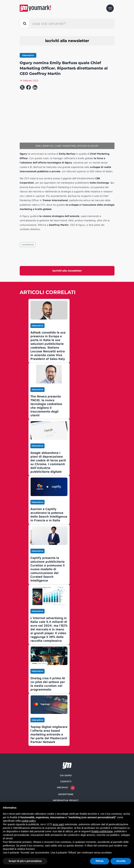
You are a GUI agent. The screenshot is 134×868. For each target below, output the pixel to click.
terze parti (58, 824)
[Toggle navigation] (110, 8)
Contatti (66, 781)
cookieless (28, 245)
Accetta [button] (121, 861)
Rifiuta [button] (100, 861)
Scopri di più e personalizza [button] (25, 861)
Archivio (66, 788)
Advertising (66, 794)
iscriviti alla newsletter (67, 41)
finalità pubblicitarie (102, 831)
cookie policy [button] (29, 821)
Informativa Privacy (66, 800)
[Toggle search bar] (25, 23)
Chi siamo (66, 775)
